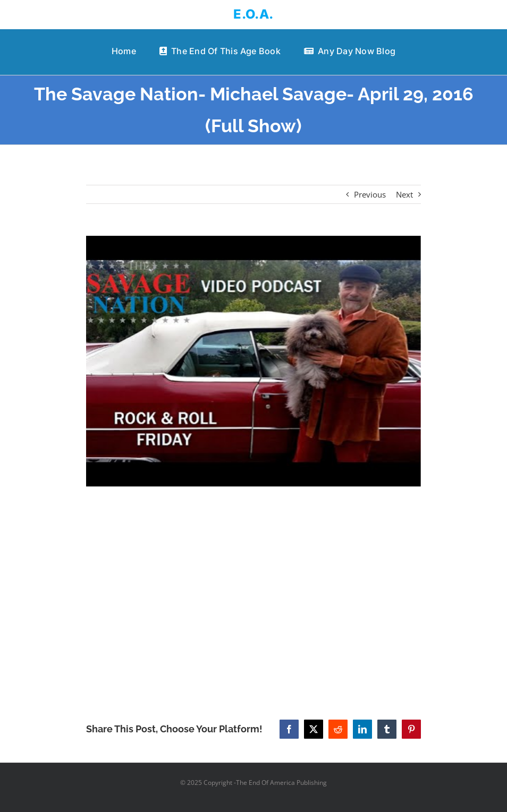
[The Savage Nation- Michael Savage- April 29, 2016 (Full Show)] (253, 361)
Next (404, 194)
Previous (370, 194)
